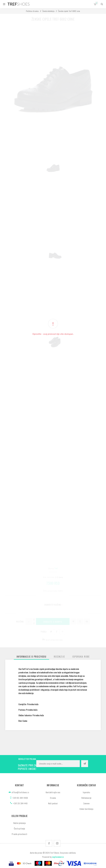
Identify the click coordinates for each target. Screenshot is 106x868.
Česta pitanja (20, 828)
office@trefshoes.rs (20, 792)
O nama (53, 798)
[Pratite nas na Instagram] (57, 843)
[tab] (31, 657)
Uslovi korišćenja (86, 809)
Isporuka (86, 792)
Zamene (86, 803)
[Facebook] (49, 843)
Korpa (97, 3)
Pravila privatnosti (19, 834)
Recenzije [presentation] (59, 657)
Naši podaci (53, 803)
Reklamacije (86, 798)
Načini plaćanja (20, 823)
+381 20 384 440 (20, 803)
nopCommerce (58, 857)
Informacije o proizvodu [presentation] (31, 657)
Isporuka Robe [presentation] (81, 657)
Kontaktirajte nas (53, 792)
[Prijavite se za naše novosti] (58, 764)
